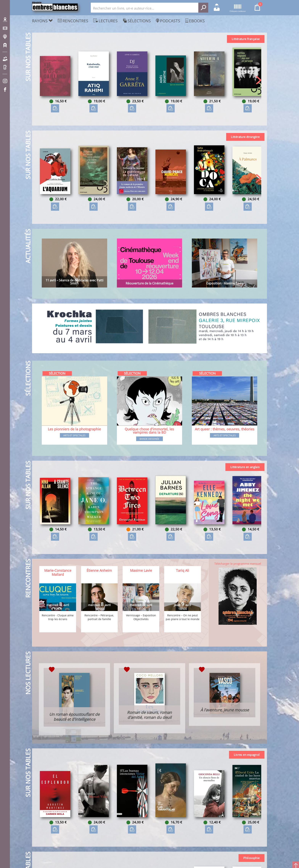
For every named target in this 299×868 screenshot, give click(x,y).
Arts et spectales (74, 436)
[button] (259, 80)
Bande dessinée (149, 439)
